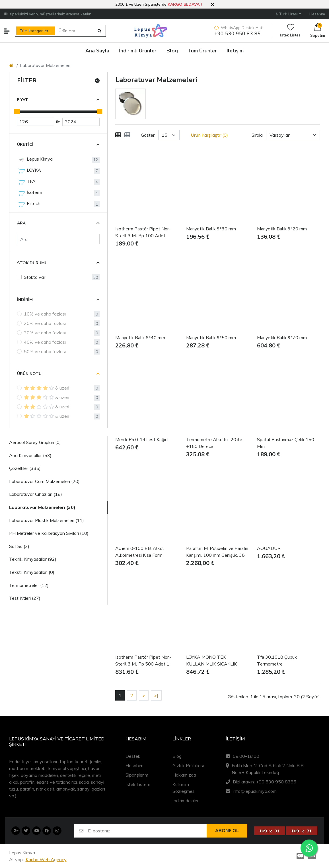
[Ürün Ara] (75, 31)
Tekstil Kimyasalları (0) (32, 572)
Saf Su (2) (19, 546)
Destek (133, 756)
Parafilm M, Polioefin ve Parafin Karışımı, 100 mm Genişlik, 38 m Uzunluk (217, 552)
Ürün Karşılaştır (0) (209, 135)
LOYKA (29, 171)
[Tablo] (118, 135)
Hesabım (134, 765)
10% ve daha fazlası (45, 314)
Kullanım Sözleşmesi (184, 788)
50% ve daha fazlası (45, 351)
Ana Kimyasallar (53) (30, 455)
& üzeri (47, 388)
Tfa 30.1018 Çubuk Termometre (277, 661)
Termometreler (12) (29, 585)
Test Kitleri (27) (25, 598)
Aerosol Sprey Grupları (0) (35, 442)
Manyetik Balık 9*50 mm (211, 338)
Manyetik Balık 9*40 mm (140, 338)
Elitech (29, 204)
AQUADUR (269, 548)
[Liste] (127, 135)
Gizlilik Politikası (188, 765)
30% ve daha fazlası (45, 333)
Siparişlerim (137, 775)
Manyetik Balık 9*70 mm (282, 338)
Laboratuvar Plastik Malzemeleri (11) (47, 520)
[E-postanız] (147, 831)
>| (156, 695)
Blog (177, 756)
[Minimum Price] (36, 122)
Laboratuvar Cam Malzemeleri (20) (44, 481)
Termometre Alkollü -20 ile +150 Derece (214, 443)
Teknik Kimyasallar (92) (33, 559)
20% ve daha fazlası (45, 323)
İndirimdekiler (186, 801)
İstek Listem (138, 784)
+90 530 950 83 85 (238, 34)
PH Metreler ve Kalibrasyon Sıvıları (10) (49, 533)
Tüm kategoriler (34, 31)
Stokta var (35, 277)
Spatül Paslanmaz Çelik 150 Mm (286, 443)
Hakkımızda (184, 775)
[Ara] (58, 239)
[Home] (11, 65)
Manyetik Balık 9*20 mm (282, 229)
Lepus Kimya (35, 159)
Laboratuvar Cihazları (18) (36, 494)
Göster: (148, 135)
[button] (212, 5)
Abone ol (227, 831)
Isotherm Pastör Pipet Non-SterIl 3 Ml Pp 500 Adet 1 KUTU (143, 661)
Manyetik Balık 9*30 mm (211, 229)
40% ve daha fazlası (45, 342)
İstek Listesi (291, 31)
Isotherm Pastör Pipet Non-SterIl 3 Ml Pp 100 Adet (143, 232)
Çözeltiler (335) (25, 468)
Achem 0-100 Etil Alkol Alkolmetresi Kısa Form (140, 552)
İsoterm (30, 193)
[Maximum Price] (81, 122)
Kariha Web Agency (46, 859)
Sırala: (258, 135)
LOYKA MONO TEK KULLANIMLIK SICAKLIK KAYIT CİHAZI (211, 661)
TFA (26, 182)
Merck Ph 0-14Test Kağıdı (142, 440)
